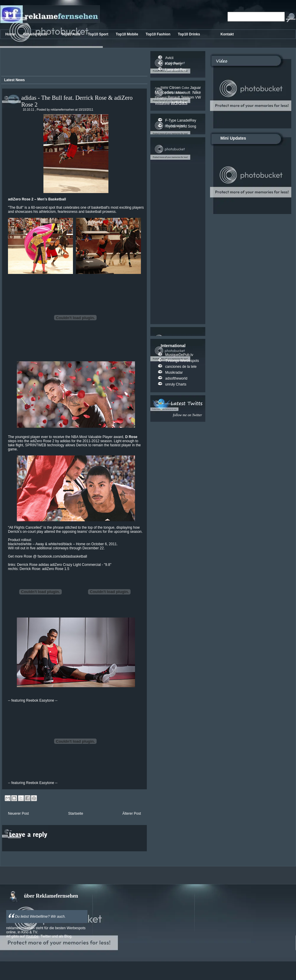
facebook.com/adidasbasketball (62, 556)
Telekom (188, 97)
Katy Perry (173, 64)
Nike (197, 92)
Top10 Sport (98, 34)
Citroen (175, 88)
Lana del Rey (176, 70)
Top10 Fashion (158, 34)
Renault (174, 97)
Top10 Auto (71, 34)
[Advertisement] (73, 63)
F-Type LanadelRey (181, 120)
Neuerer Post (18, 814)
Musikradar (174, 373)
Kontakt (227, 34)
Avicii (169, 58)
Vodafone (163, 104)
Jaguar (195, 88)
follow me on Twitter (187, 415)
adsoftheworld (176, 378)
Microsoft (184, 93)
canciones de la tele (181, 367)
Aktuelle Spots (36, 34)
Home (11, 34)
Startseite (76, 814)
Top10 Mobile (127, 34)
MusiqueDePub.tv (179, 355)
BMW (165, 88)
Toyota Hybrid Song (181, 126)
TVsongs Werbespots (182, 361)
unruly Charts (176, 384)
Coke (186, 88)
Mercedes (165, 92)
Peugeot (161, 97)
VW (198, 97)
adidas (179, 103)
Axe (158, 88)
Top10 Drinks (189, 34)
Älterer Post (132, 814)
